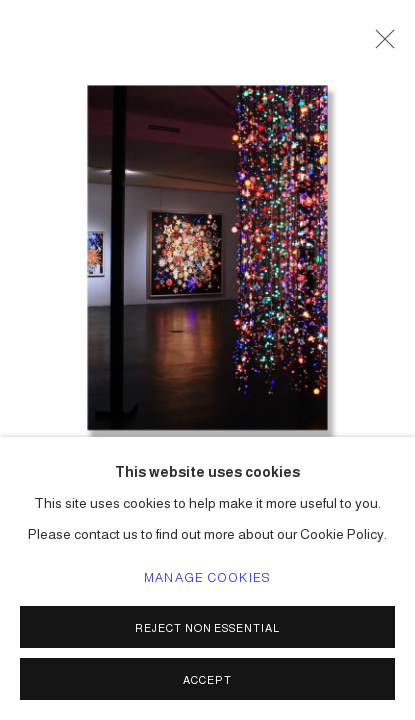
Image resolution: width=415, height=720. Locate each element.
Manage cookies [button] (207, 578)
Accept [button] (207, 680)
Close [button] (380, 45)
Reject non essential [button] (208, 628)
